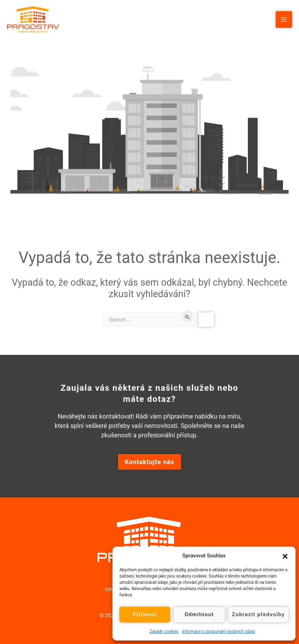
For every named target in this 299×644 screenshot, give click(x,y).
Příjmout (145, 614)
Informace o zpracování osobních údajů (219, 631)
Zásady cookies (164, 631)
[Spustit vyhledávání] (188, 316)
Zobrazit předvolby (259, 614)
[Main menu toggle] (284, 19)
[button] (285, 556)
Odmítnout (199, 614)
